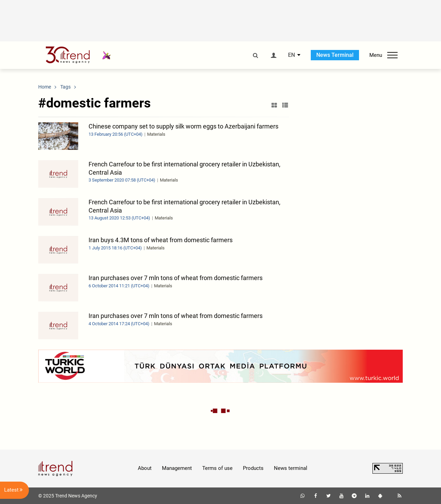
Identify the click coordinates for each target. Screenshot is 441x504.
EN (291, 55)
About (145, 468)
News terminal (291, 468)
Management (177, 468)
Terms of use (217, 468)
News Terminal (335, 55)
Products (253, 468)
